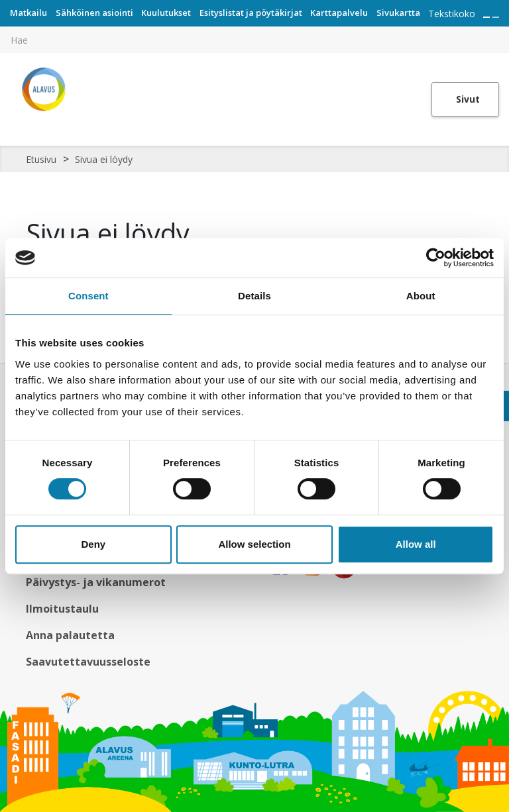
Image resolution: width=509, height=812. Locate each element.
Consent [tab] (88, 296)
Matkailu (28, 13)
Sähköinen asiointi (94, 13)
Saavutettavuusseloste (88, 662)
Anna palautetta (70, 635)
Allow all (416, 544)
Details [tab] (254, 296)
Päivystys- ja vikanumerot (96, 582)
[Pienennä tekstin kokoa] (496, 17)
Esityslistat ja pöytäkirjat (251, 13)
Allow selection (254, 544)
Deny (93, 544)
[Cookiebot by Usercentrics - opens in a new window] (436, 258)
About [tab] (421, 296)
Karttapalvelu (339, 13)
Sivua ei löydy (104, 159)
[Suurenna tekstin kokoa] (486, 17)
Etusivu (41, 159)
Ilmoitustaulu (62, 609)
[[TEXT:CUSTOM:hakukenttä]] (254, 40)
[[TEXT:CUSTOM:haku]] (500, 30)
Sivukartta (398, 13)
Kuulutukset (166, 13)
